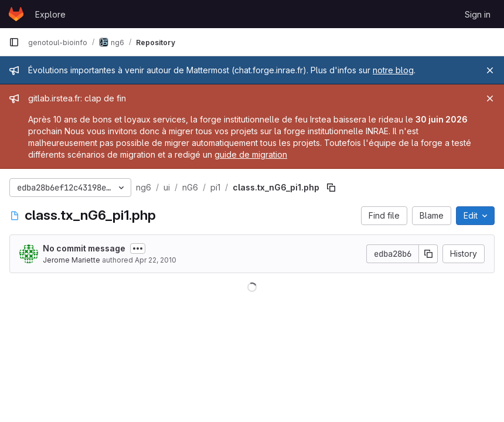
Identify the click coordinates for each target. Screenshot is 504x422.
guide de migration (251, 154)
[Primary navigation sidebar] (14, 42)
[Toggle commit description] (138, 249)
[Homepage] (16, 14)
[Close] (490, 70)
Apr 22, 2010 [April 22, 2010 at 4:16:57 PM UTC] (156, 260)
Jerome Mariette (71, 260)
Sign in (478, 14)
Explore (50, 14)
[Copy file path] (331, 188)
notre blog (393, 70)
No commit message (84, 248)
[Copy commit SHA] (428, 254)
